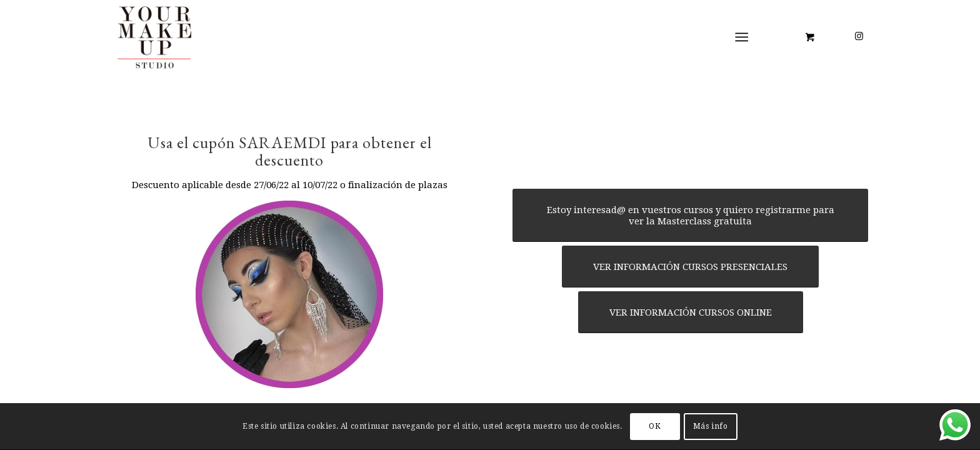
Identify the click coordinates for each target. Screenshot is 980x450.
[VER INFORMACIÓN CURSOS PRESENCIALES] (690, 267)
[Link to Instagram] (859, 36)
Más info (711, 426)
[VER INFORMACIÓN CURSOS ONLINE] (691, 312)
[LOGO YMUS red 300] (155, 37)
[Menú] (742, 37)
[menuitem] (745, 37)
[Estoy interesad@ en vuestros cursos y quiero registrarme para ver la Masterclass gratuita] (690, 215)
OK (655, 426)
